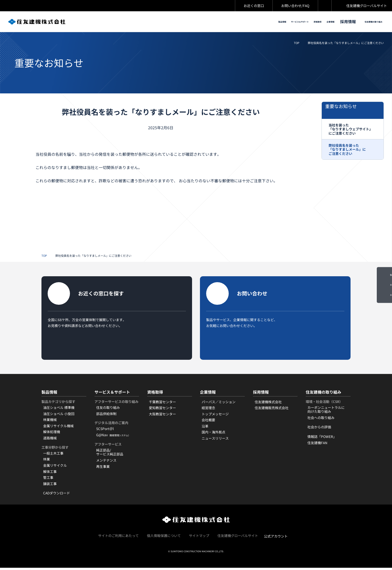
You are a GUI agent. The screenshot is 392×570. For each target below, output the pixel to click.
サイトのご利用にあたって (118, 538)
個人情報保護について (164, 538)
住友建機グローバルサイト (367, 6)
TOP (297, 43)
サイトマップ (199, 538)
